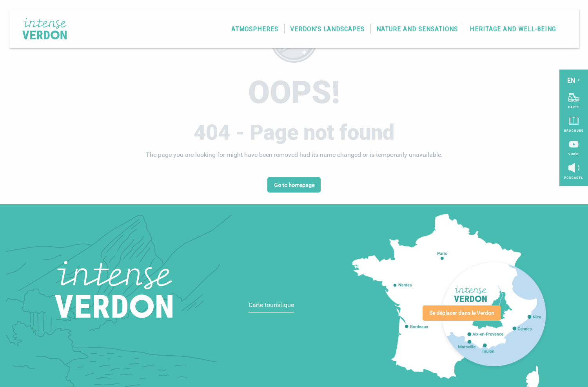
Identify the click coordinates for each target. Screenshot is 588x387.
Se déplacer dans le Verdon (462, 313)
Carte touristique (271, 305)
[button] (252, 31)
